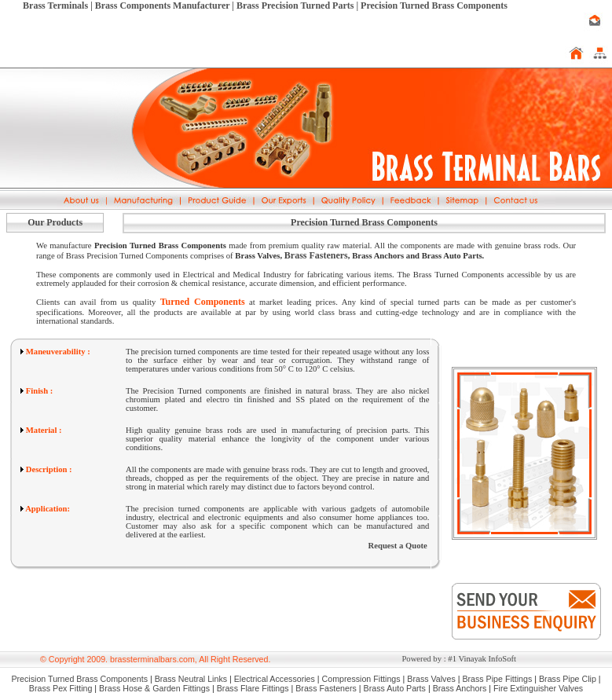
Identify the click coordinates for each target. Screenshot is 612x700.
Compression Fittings (361, 679)
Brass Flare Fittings (253, 688)
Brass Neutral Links (191, 679)
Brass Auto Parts (395, 688)
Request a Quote (398, 546)
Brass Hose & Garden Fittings (154, 688)
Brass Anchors (460, 688)
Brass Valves (431, 679)
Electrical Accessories (275, 679)
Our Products (55, 222)
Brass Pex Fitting (61, 688)
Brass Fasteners (316, 255)
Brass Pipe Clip (568, 679)
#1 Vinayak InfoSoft (482, 659)
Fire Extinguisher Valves (538, 688)
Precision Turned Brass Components (79, 679)
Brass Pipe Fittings (497, 679)
